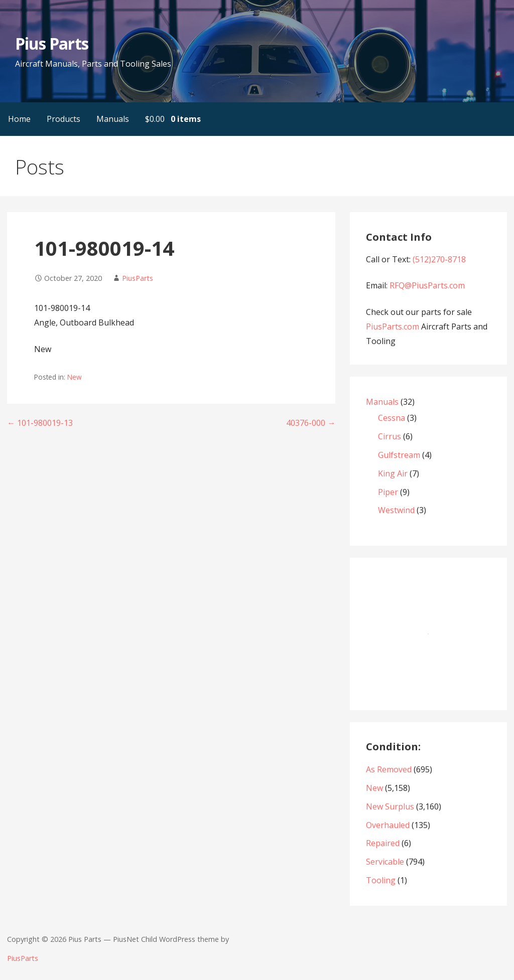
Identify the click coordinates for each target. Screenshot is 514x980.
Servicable (385, 862)
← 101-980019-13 (40, 423)
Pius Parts (51, 43)
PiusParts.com (394, 326)
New (75, 377)
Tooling (381, 880)
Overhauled (388, 825)
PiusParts (138, 278)
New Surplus (390, 806)
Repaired (383, 843)
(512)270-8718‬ (439, 259)
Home (19, 119)
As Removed (389, 769)
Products (63, 119)
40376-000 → (311, 423)
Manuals (113, 119)
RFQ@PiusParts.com (427, 285)
